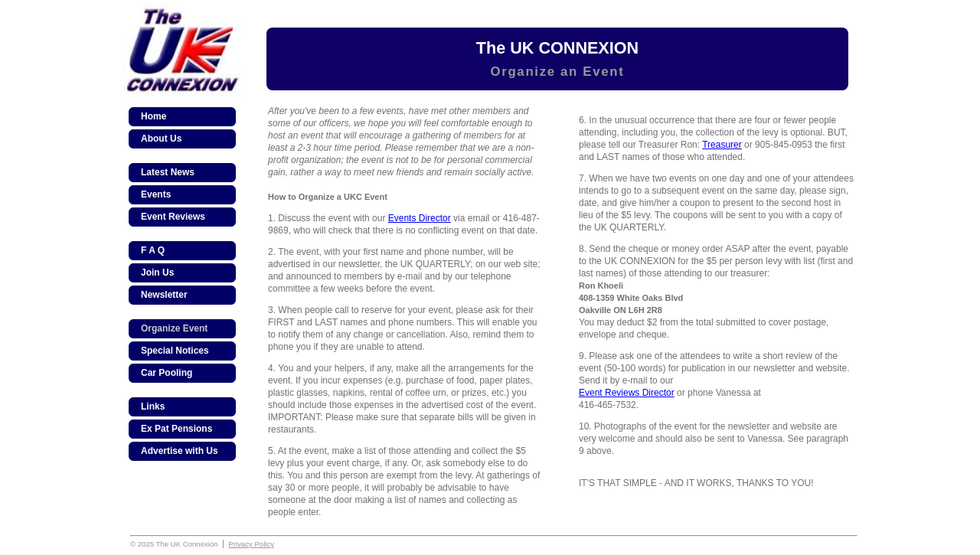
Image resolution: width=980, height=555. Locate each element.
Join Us (157, 273)
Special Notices (175, 351)
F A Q (153, 250)
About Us (161, 139)
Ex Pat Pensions (176, 429)
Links (153, 406)
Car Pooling (167, 373)
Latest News (168, 172)
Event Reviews (173, 217)
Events (156, 194)
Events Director (420, 218)
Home (154, 116)
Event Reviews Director (627, 393)
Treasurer (722, 145)
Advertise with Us (180, 451)
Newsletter (164, 295)
